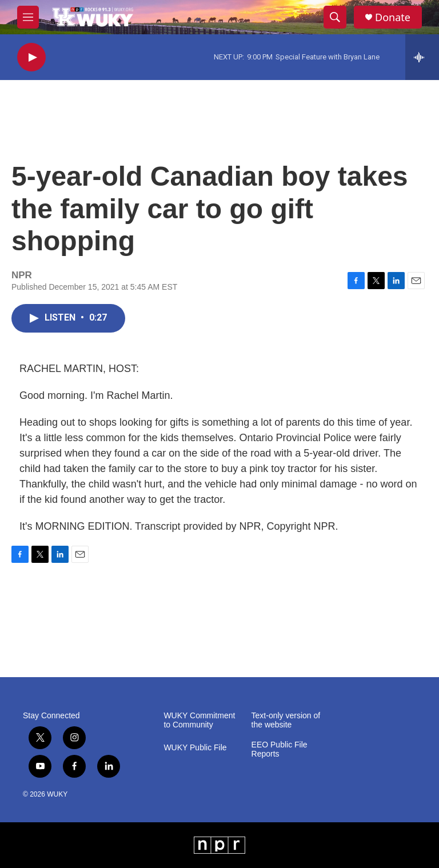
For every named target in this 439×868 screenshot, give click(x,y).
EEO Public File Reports (280, 749)
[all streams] (422, 57)
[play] (31, 57)
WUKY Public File (195, 748)
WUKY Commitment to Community (199, 720)
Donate (393, 17)
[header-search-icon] (335, 17)
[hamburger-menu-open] (28, 17)
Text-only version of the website (286, 720)
